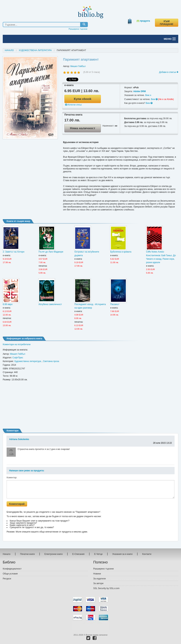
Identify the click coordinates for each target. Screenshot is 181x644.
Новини (97, 574)
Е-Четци (98, 554)
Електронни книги (53, 554)
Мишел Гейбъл (78, 66)
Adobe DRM (140, 91)
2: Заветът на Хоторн (14, 252)
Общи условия (10, 574)
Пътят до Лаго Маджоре (51, 252)
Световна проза (51, 361)
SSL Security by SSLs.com (106, 588)
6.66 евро (8, 304)
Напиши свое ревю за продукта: (27, 471)
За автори (98, 583)
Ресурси (7, 579)
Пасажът (115, 304)
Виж (148, 95)
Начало (9, 50)
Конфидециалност (12, 569)
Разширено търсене (78, 29)
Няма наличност (83, 128)
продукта (143, 21)
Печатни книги (27, 554)
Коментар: (12, 478)
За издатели (100, 579)
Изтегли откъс (73, 105)
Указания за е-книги (122, 554)
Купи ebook (83, 99)
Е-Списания (78, 554)
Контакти (147, 554)
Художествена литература (35, 50)
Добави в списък (169, 72)
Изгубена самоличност (50, 304)
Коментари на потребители (17, 344)
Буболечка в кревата (121, 252)
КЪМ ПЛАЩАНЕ (167, 23)
